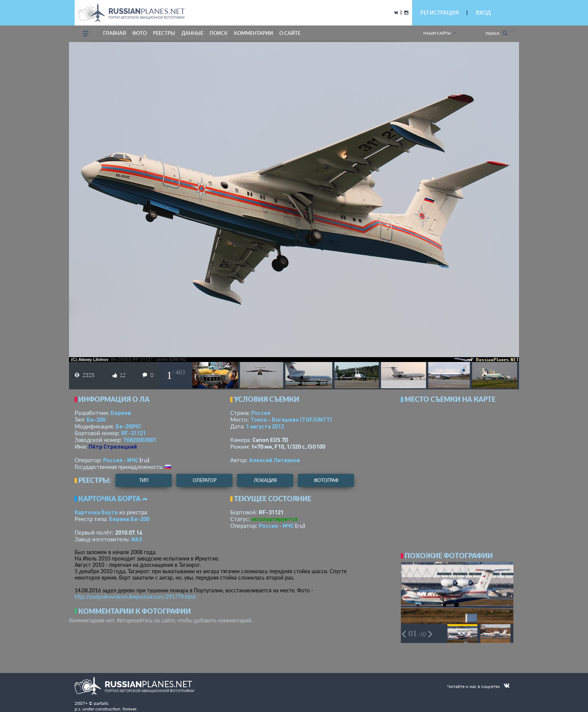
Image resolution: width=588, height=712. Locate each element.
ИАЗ (137, 539)
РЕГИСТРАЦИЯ (439, 13)
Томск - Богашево (291, 419)
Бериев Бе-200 (129, 519)
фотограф (326, 480)
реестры (164, 33)
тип (144, 480)
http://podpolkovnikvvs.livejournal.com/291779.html (135, 597)
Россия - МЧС (121, 460)
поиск (219, 33)
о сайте (290, 33)
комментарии (253, 33)
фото (139, 33)
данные (192, 33)
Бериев (121, 413)
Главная (115, 33)
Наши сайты (437, 33)
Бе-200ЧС (128, 426)
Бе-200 (96, 419)
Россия (261, 413)
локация (265, 480)
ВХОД (483, 13)
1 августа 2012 (265, 426)
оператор (205, 480)
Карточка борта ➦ (113, 499)
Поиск (497, 33)
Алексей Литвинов (274, 460)
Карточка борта (96, 512)
